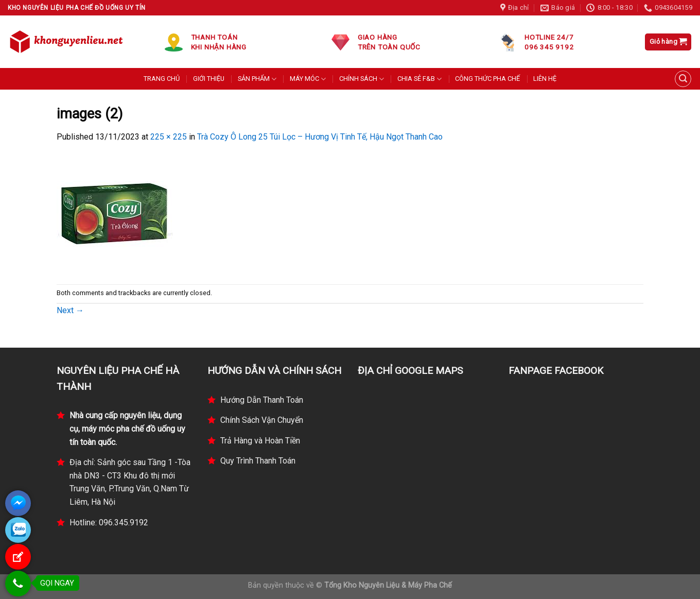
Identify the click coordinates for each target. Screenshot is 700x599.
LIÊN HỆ (545, 79)
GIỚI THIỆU (209, 79)
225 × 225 (169, 137)
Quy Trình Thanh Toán (258, 461)
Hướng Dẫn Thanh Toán (262, 400)
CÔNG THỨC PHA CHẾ (487, 79)
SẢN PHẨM (257, 79)
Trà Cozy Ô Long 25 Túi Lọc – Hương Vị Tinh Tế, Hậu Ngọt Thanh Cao (320, 137)
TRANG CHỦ (162, 79)
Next (70, 310)
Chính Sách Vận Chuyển (262, 420)
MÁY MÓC (308, 79)
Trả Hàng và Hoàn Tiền (260, 441)
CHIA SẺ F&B (419, 79)
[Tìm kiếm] (683, 79)
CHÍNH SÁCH (362, 79)
